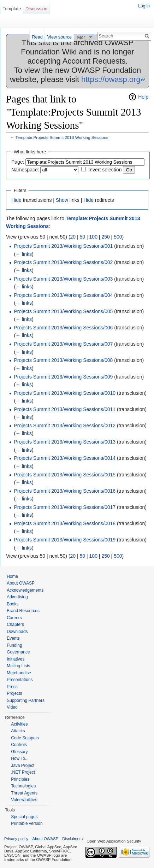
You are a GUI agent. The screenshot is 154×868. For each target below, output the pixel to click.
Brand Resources (23, 611)
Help (143, 97)
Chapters (15, 624)
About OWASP (21, 583)
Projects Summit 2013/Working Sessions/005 (63, 311)
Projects (14, 693)
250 (105, 237)
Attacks (18, 731)
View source (60, 37)
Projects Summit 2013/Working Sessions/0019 (65, 540)
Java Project (23, 766)
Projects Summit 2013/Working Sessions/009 (63, 377)
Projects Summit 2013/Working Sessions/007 (63, 344)
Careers (14, 618)
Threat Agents (24, 793)
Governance (18, 652)
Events (13, 638)
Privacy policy (16, 839)
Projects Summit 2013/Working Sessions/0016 (65, 491)
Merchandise (19, 673)
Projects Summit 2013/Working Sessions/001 (63, 246)
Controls (19, 745)
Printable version (27, 823)
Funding (14, 645)
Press (12, 687)
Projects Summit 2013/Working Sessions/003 (63, 279)
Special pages (24, 817)
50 (83, 237)
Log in (144, 6)
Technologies (23, 786)
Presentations (20, 680)
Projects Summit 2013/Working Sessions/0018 (65, 523)
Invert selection (105, 170)
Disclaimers (72, 839)
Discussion (36, 9)
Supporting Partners (26, 700)
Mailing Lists (18, 666)
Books (13, 604)
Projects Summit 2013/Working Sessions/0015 (65, 475)
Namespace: (25, 170)
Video (12, 707)
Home (12, 576)
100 (93, 237)
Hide (16, 200)
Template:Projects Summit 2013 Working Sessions (62, 137)
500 (118, 237)
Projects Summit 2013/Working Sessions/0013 (65, 442)
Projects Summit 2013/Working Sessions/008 (63, 360)
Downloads (17, 632)
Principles (20, 779)
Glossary (19, 752)
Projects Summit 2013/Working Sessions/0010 (65, 393)
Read (37, 37)
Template (12, 9)
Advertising (17, 597)
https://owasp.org (111, 79)
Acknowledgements (25, 590)
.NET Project (23, 772)
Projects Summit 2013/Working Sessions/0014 (65, 458)
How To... (20, 758)
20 (73, 237)
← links (24, 254)
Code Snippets (25, 738)
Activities (19, 724)
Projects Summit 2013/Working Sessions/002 (63, 262)
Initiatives (16, 659)
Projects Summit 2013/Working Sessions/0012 (65, 426)
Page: (18, 162)
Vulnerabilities (24, 800)
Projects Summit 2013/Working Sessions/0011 (65, 409)
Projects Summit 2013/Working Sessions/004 (63, 295)
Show (62, 200)
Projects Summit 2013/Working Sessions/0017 (65, 507)
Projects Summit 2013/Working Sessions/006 (63, 328)
